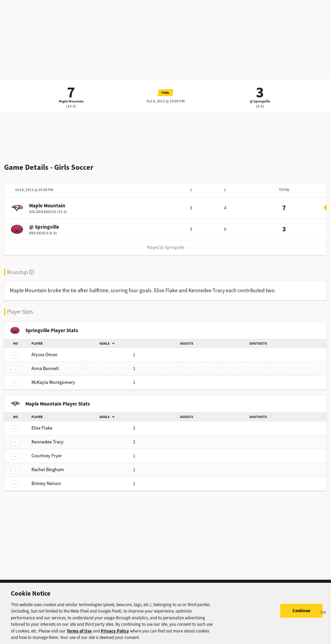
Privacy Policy (115, 635)
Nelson (46, 484)
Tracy (48, 442)
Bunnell (45, 369)
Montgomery (53, 382)
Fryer (47, 456)
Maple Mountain (71, 101)
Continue (301, 614)
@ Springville (260, 101)
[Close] (324, 617)
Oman (45, 355)
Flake (42, 428)
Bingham (48, 470)
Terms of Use (79, 635)
